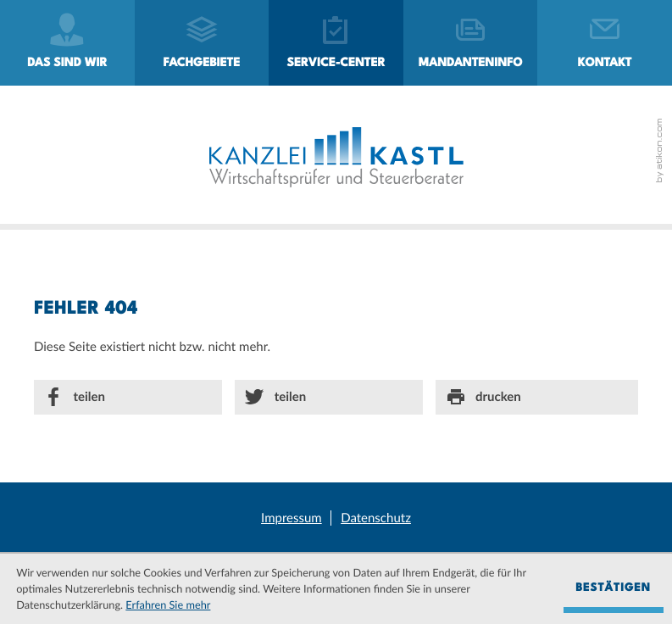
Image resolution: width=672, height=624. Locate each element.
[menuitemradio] (471, 43)
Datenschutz (376, 518)
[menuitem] (67, 43)
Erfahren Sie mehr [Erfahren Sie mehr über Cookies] (168, 604)
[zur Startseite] (336, 157)
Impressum (292, 518)
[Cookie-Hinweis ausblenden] (614, 589)
